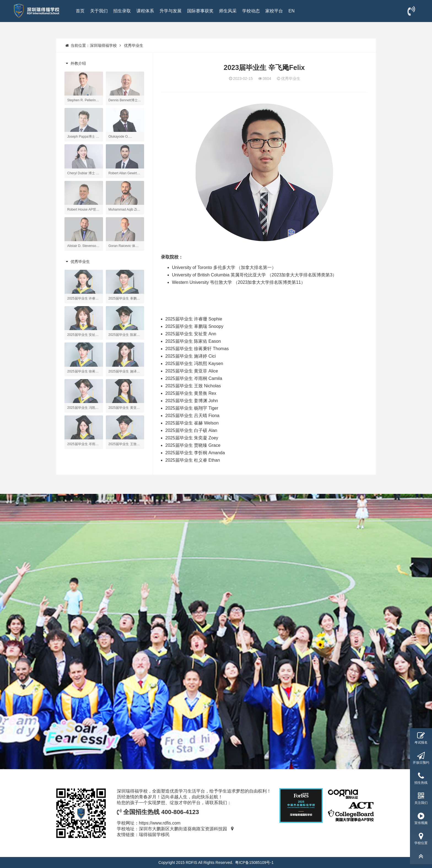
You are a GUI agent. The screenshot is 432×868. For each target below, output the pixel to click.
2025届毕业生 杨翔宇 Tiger (192, 408)
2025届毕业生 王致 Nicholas (193, 386)
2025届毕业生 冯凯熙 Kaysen (194, 364)
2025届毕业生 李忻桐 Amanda (195, 453)
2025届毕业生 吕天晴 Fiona (192, 416)
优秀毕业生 (134, 45)
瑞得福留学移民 (154, 835)
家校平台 (274, 11)
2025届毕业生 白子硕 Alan (191, 430)
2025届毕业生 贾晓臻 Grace (193, 445)
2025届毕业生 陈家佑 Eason (193, 341)
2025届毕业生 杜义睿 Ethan (193, 460)
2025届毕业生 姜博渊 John (192, 401)
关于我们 (99, 11)
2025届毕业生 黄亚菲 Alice (192, 371)
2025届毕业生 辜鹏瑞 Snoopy (194, 326)
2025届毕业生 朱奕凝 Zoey (192, 438)
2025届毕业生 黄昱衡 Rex (191, 393)
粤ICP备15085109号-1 (254, 862)
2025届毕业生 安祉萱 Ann (191, 334)
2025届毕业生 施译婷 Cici (191, 356)
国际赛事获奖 (200, 11)
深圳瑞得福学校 (103, 45)
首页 (80, 11)
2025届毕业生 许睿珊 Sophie (194, 319)
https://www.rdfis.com (160, 823)
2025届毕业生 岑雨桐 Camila (194, 378)
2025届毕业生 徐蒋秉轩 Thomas (197, 349)
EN (291, 11)
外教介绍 (75, 63)
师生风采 (228, 11)
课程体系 (145, 11)
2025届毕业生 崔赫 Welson (192, 423)
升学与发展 (171, 11)
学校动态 (251, 11)
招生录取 (122, 11)
